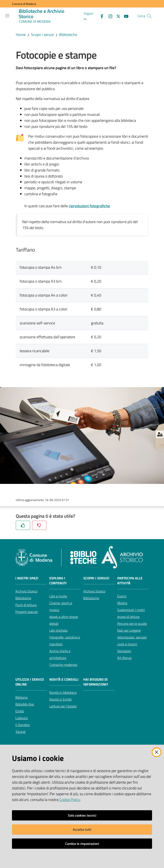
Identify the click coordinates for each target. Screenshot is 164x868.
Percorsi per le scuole (132, 623)
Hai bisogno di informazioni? (96, 682)
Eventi (122, 596)
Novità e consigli (64, 679)
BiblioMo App (25, 704)
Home (21, 35)
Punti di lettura (26, 605)
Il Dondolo (23, 725)
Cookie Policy (70, 800)
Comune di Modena (24, 4)
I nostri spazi (27, 578)
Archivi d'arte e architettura (60, 654)
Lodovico (22, 718)
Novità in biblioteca (63, 692)
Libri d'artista (58, 630)
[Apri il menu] (7, 16)
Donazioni (124, 651)
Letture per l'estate (63, 706)
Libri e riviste (58, 596)
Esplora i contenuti (58, 581)
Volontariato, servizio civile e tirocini (132, 641)
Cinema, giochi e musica (61, 606)
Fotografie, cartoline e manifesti (65, 641)
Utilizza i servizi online (30, 682)
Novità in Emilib (60, 699)
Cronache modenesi (63, 665)
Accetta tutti (82, 829)
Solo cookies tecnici (82, 815)
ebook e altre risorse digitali (64, 620)
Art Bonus (124, 658)
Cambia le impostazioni (82, 844)
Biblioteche (68, 35)
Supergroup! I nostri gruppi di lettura (131, 613)
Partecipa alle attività (130, 581)
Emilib (20, 711)
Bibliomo (21, 697)
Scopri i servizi (42, 35)
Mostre (122, 603)
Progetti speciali (27, 612)
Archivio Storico (26, 591)
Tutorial (20, 732)
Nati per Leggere (129, 630)
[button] (149, 16)
